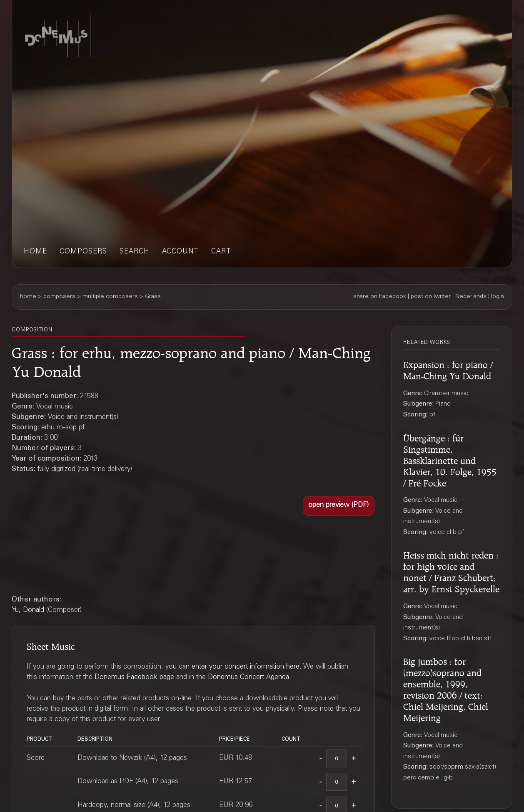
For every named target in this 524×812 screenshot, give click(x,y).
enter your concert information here (246, 667)
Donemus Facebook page (134, 678)
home (35, 252)
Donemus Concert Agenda (248, 678)
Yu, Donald (28, 610)
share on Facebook (380, 297)
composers (83, 252)
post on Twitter (431, 297)
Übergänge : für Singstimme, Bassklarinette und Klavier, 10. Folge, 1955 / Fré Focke (450, 459)
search (135, 252)
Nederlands (471, 297)
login (498, 297)
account (180, 252)
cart (221, 252)
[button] (339, 506)
